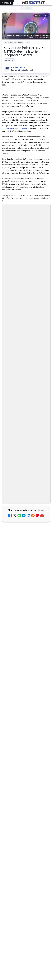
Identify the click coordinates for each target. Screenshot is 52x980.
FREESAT (12, 941)
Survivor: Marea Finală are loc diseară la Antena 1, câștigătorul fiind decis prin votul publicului (26, 729)
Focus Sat (21, 941)
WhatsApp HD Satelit (26, 891)
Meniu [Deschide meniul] (7, 3)
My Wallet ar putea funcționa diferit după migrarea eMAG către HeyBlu (20, 482)
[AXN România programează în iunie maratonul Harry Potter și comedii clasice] (44, 582)
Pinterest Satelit (26, 917)
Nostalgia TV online (13, 507)
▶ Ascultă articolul (41, 15)
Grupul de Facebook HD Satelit (26, 884)
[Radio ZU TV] (44, 610)
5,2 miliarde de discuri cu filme (15, 128)
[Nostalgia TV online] (44, 511)
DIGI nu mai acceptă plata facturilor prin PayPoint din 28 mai (20, 697)
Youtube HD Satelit (26, 897)
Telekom (7, 945)
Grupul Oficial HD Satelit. (25, 421)
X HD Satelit (26, 911)
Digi (5, 941)
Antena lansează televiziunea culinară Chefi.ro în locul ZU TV (18, 557)
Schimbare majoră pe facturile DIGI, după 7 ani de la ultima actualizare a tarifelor (18, 533)
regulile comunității (38, 411)
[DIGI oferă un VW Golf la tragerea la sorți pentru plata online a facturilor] (44, 630)
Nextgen (31, 941)
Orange (39, 941)
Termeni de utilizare (26, 966)
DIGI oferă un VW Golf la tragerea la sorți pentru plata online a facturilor (20, 629)
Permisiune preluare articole (26, 958)
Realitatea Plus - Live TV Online (19, 672)
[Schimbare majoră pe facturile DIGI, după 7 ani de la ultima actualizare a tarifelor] (44, 534)
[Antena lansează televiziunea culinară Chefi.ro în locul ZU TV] (44, 559)
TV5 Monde (9, 652)
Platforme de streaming (14, 43)
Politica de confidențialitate (26, 973)
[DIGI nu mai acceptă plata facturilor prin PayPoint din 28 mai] (44, 699)
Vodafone (16, 945)
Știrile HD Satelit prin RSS (26, 924)
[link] (26, 485)
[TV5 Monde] (44, 656)
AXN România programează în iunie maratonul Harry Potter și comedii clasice (21, 581)
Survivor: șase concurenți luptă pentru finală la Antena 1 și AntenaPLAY (25, 748)
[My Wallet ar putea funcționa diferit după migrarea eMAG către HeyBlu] (44, 484)
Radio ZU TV (10, 606)
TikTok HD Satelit (26, 904)
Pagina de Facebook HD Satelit (26, 878)
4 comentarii (10, 60)
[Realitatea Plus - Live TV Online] (44, 676)
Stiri (27, 43)
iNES (24, 945)
